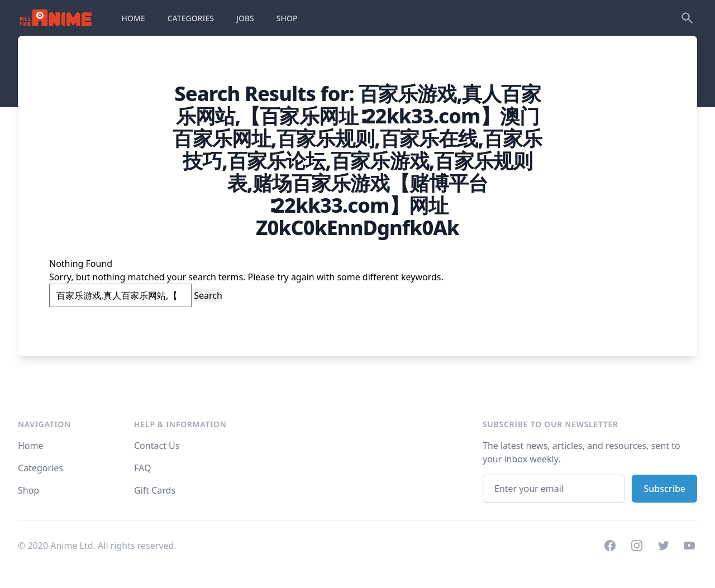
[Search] (687, 18)
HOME (134, 18)
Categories (40, 468)
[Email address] (554, 489)
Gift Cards (155, 490)
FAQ (142, 468)
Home (31, 446)
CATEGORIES (191, 18)
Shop (28, 490)
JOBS (245, 18)
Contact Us (157, 446)
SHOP (287, 18)
